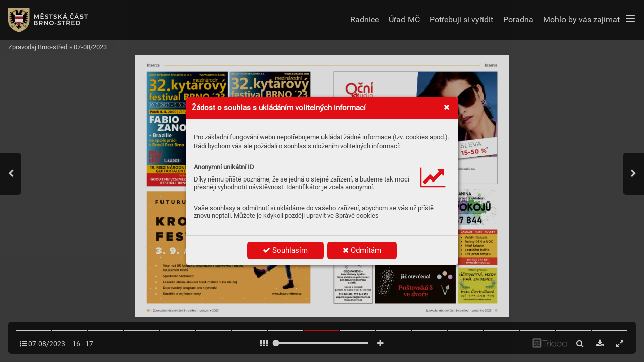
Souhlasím (285, 250)
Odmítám (362, 250)
